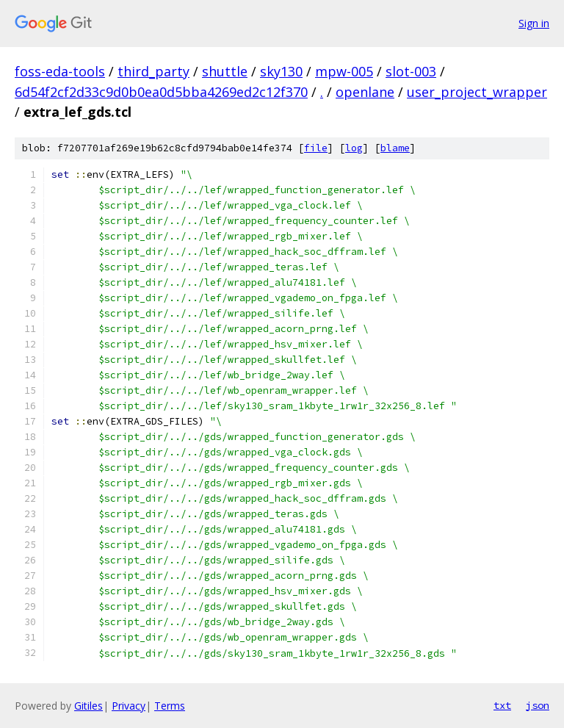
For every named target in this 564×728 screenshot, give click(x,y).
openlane (365, 92)
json (538, 705)
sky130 (281, 71)
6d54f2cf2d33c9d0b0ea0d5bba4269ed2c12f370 (161, 92)
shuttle (225, 71)
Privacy (129, 706)
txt (502, 705)
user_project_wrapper (477, 92)
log (354, 148)
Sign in (534, 23)
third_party (153, 71)
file (316, 148)
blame (395, 148)
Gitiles (88, 706)
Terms (170, 706)
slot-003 (411, 71)
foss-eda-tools (60, 71)
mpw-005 (344, 71)
